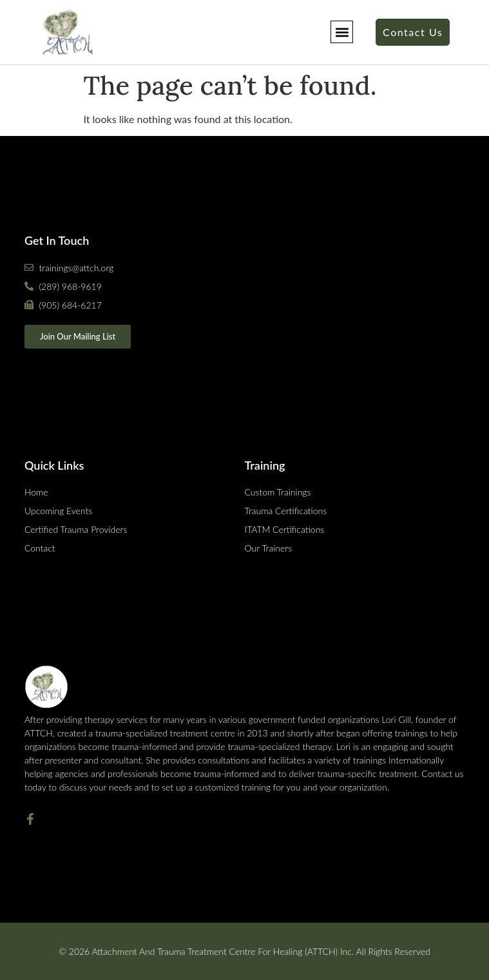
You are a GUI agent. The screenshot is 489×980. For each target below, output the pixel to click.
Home (36, 492)
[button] (342, 32)
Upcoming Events (58, 511)
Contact (40, 548)
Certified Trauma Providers (76, 529)
